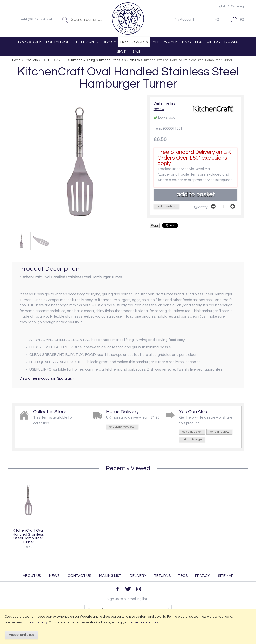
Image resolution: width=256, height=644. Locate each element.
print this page (192, 439)
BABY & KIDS (192, 42)
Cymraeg (237, 7)
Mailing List (110, 576)
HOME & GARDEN (134, 42)
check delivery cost (122, 427)
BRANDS (231, 42)
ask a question (192, 432)
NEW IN (121, 51)
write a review (219, 432)
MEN (156, 42)
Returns (162, 576)
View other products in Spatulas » (47, 379)
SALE (137, 51)
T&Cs (183, 576)
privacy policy (38, 622)
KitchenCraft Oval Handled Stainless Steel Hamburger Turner (28, 536)
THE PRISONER (86, 42)
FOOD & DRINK (30, 42)
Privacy (202, 576)
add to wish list (167, 206)
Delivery (138, 576)
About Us (32, 576)
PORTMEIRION (58, 42)
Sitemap (226, 576)
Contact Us (79, 576)
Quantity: (201, 207)
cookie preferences (144, 622)
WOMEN (171, 42)
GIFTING (213, 42)
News (54, 576)
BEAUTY (109, 42)
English (221, 7)
